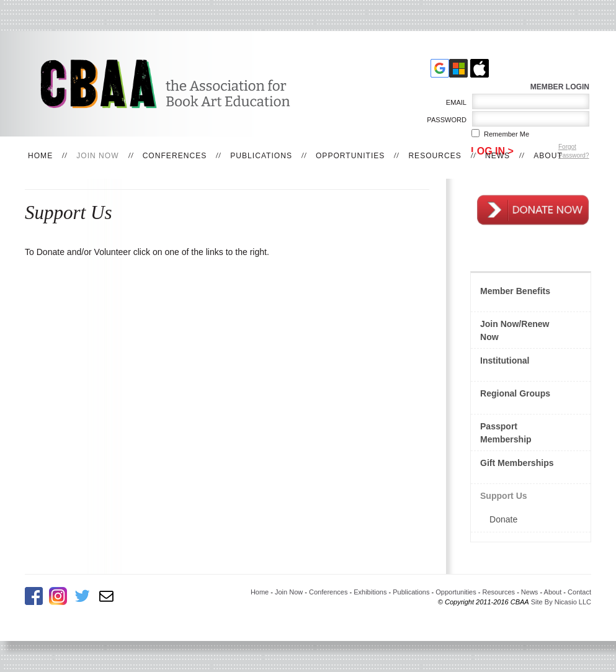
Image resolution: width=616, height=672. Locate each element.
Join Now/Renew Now (515, 330)
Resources (435, 156)
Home (40, 156)
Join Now (97, 156)
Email (454, 102)
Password (444, 120)
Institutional (505, 361)
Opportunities (350, 156)
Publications (261, 156)
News (498, 156)
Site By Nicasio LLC (561, 602)
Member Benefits (515, 291)
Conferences (175, 156)
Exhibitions (370, 592)
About (548, 156)
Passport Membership (506, 433)
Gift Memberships (517, 463)
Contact (579, 592)
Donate (503, 519)
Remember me (507, 134)
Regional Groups (515, 393)
